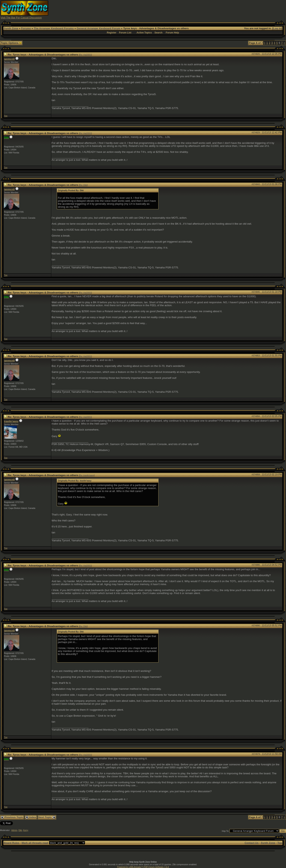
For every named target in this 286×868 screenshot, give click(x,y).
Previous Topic (12, 817)
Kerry (26, 830)
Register (112, 33)
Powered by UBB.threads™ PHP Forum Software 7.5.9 (143, 867)
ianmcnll (9, 59)
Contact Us (251, 843)
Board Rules (12, 843)
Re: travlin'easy (87, 475)
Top (6, 116)
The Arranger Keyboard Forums (54, 28)
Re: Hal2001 (85, 55)
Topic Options (11, 43)
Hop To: (226, 831)
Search (158, 33)
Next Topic (47, 817)
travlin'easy (11, 421)
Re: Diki (83, 185)
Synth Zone (11, 28)
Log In (277, 28)
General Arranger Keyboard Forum (98, 28)
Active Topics (144, 33)
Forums (26, 28)
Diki (20, 830)
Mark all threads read (35, 843)
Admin (14, 830)
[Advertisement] (213, 10)
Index (31, 817)
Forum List (125, 33)
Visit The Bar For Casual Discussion (21, 18)
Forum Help (172, 33)
